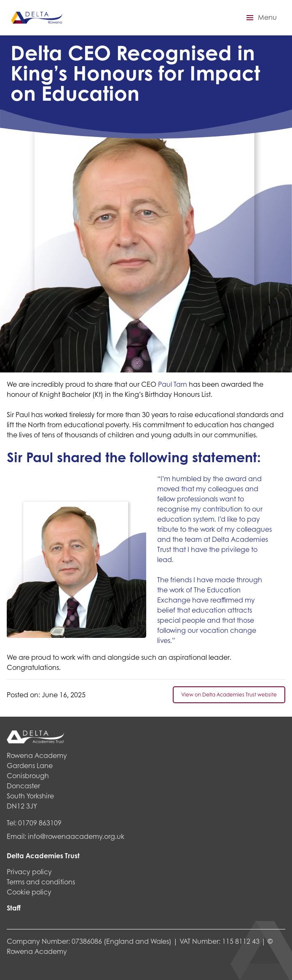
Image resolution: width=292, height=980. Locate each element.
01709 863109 (40, 823)
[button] (260, 18)
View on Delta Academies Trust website (229, 695)
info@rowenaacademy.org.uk (76, 836)
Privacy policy (29, 872)
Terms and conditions (41, 882)
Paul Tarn (173, 384)
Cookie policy (29, 892)
